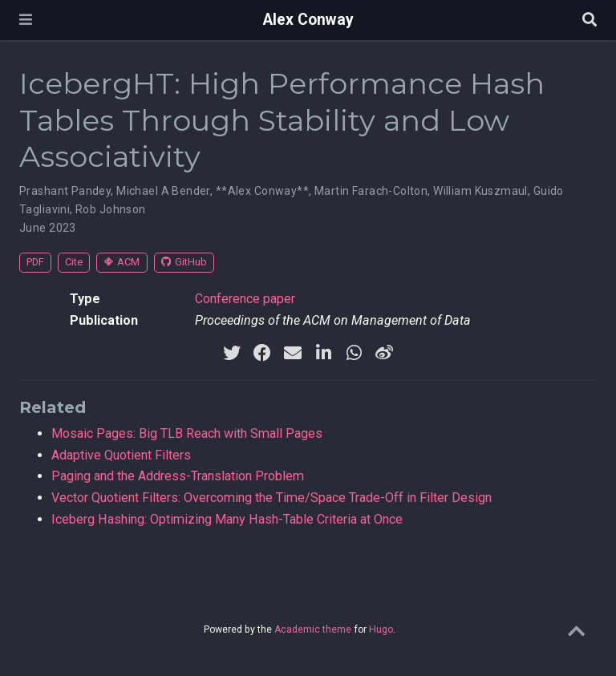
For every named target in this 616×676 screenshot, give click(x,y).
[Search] (590, 20)
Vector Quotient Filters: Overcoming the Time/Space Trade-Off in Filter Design (272, 498)
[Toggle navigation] (26, 20)
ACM (122, 262)
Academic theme (313, 629)
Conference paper (245, 299)
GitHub (184, 262)
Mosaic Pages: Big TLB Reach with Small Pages (187, 433)
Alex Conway (308, 20)
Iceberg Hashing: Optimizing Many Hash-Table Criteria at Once (227, 519)
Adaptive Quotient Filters (121, 455)
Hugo (381, 629)
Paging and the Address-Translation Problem (178, 476)
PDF (35, 262)
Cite (74, 262)
